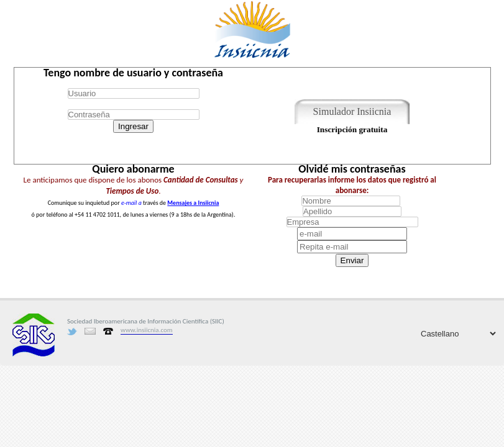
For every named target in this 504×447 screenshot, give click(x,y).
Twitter (72, 332)
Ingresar (133, 126)
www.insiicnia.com (147, 330)
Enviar (352, 260)
